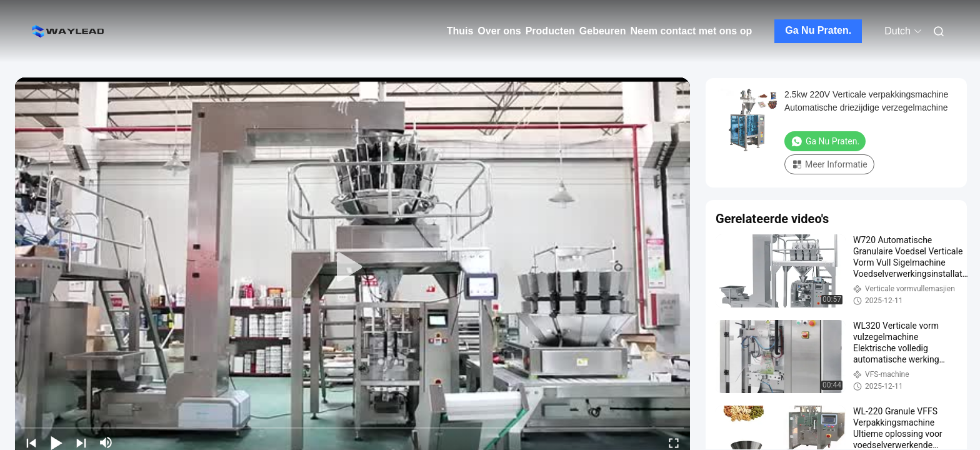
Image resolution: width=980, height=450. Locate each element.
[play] (352, 267)
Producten (550, 31)
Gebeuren (603, 31)
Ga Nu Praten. (818, 30)
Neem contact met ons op (692, 31)
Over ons (499, 31)
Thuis (460, 31)
